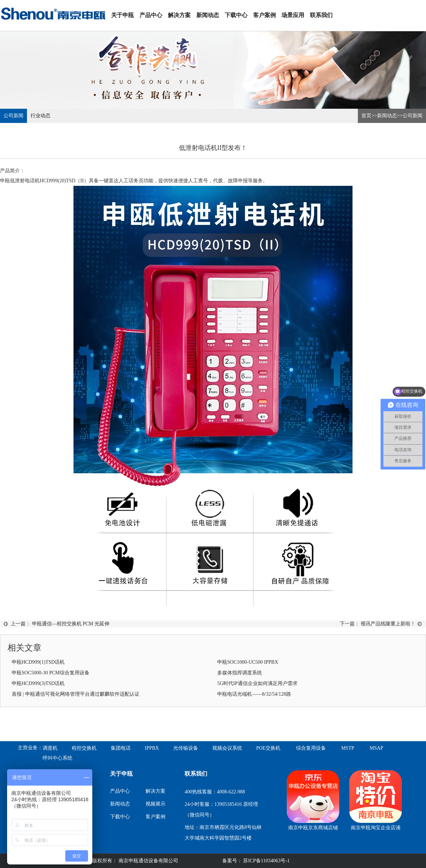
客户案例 (264, 15)
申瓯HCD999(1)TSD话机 (38, 662)
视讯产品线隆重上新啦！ (388, 624)
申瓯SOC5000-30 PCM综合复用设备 (51, 673)
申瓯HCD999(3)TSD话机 (38, 683)
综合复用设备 (311, 748)
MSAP (376, 748)
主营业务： (30, 748)
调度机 (50, 748)
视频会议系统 (227, 748)
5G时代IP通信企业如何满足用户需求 (257, 683)
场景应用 (293, 15)
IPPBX (152, 748)
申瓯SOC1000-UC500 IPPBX (248, 662)
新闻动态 (208, 15)
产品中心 (151, 15)
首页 (366, 116)
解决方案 (179, 15)
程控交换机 (84, 748)
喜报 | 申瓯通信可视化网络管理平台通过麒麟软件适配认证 (76, 694)
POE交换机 (268, 748)
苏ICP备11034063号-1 (266, 861)
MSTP (348, 748)
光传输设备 (186, 748)
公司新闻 (13, 116)
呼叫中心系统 (58, 758)
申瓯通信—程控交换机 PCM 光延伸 (71, 624)
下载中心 (236, 15)
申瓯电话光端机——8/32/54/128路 (254, 694)
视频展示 (155, 804)
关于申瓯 (122, 15)
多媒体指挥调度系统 (240, 673)
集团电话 (121, 748)
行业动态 (40, 116)
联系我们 (321, 15)
